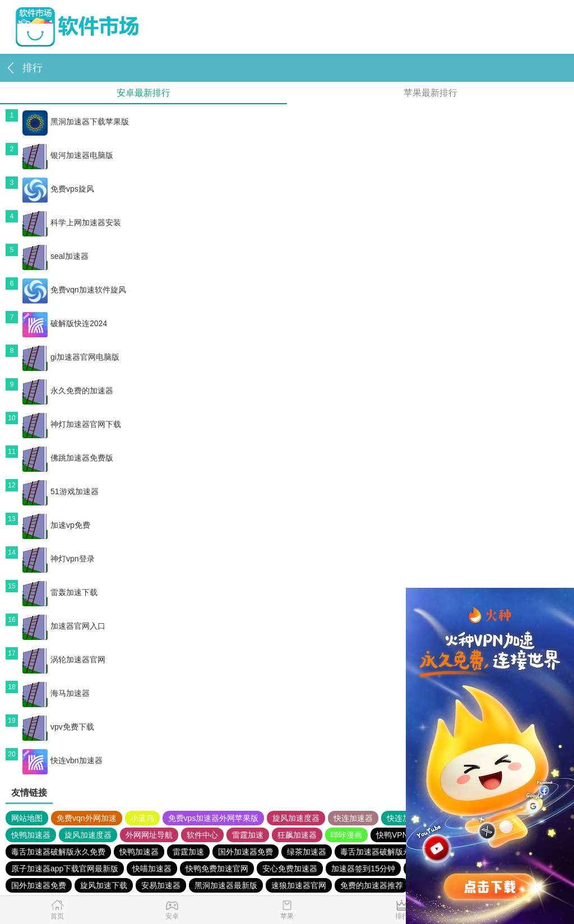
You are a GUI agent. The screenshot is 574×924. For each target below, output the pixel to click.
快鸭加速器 (31, 835)
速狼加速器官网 (299, 885)
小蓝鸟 (142, 818)
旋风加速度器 (296, 818)
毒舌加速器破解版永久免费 (58, 852)
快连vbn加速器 (63, 760)
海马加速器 (56, 693)
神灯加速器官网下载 (72, 424)
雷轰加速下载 (60, 592)
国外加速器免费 (246, 852)
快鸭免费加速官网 (217, 869)
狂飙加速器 (297, 835)
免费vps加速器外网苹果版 (214, 818)
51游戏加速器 (61, 491)
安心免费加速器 (290, 869)
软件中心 (202, 835)
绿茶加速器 (307, 852)
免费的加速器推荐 (372, 885)
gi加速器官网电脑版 (71, 357)
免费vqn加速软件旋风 (74, 290)
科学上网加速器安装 (72, 222)
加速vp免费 (56, 525)
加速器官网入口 (64, 626)
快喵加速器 (152, 869)
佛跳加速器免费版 (68, 458)
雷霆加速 (248, 835)
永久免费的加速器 (68, 391)
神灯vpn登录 (59, 559)
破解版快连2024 (65, 323)
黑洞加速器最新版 (226, 885)
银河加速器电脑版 (68, 155)
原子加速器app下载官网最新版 (65, 869)
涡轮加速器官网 (64, 660)
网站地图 (27, 818)
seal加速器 (55, 256)
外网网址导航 (149, 835)
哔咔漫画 (346, 835)
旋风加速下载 (104, 885)
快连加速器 (353, 818)
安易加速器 (161, 885)
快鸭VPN (392, 835)
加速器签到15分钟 (363, 869)
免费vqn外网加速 (87, 818)
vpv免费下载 (58, 727)
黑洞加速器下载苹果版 (76, 122)
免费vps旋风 (58, 189)
